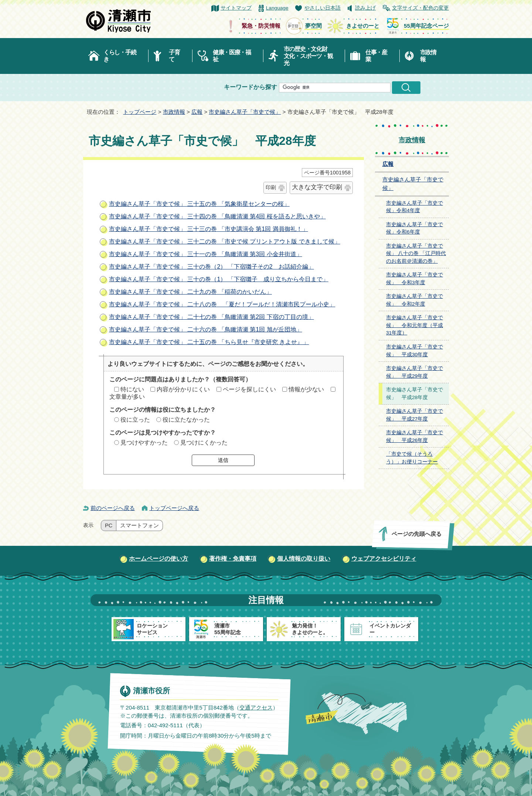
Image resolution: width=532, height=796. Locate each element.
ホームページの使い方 (158, 559)
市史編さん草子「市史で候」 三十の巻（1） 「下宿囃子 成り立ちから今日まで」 (219, 279)
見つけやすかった (144, 443)
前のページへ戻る (113, 508)
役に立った (135, 420)
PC (109, 525)
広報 (197, 112)
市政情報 (428, 56)
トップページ (140, 112)
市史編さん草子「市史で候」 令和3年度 (415, 279)
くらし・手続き (120, 56)
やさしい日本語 (323, 8)
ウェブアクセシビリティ (384, 559)
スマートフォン (139, 525)
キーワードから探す (250, 87)
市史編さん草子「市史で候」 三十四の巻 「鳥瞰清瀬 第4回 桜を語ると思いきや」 (217, 216)
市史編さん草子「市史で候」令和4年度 (415, 207)
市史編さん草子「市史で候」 (245, 112)
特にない (132, 389)
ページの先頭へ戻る (417, 534)
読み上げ (365, 8)
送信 (223, 460)
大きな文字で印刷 (317, 187)
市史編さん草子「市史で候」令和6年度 (415, 228)
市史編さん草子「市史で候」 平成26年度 (415, 436)
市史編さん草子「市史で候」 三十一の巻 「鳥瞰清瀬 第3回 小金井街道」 (206, 254)
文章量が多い (127, 397)
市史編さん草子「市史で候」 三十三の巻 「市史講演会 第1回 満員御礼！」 (209, 229)
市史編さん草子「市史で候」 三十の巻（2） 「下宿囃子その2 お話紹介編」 (212, 267)
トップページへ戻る (174, 508)
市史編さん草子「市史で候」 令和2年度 (415, 300)
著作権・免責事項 (233, 559)
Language (277, 8)
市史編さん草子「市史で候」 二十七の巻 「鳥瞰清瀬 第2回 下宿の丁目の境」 (212, 317)
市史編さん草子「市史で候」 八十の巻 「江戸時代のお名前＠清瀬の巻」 (416, 254)
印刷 (271, 187)
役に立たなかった (186, 420)
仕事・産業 (376, 56)
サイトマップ (236, 8)
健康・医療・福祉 (232, 56)
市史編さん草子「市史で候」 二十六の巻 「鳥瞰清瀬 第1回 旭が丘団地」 (206, 329)
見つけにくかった (204, 443)
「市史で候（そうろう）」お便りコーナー (412, 458)
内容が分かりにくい (183, 389)
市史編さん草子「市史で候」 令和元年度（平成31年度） (415, 325)
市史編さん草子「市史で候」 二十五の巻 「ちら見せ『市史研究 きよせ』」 (209, 342)
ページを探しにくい (249, 389)
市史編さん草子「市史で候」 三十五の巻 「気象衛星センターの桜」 (199, 204)
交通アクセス (256, 707)
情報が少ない (306, 389)
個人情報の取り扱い (304, 559)
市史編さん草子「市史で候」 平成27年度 (415, 415)
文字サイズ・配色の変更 (420, 8)
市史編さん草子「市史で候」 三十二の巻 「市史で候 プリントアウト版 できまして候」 (225, 241)
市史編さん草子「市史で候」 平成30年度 (415, 351)
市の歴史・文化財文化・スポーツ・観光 (308, 56)
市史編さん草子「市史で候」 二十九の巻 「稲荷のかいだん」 (190, 292)
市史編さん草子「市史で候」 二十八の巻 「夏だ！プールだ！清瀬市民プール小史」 (222, 304)
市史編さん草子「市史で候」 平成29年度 (415, 372)
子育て (174, 56)
